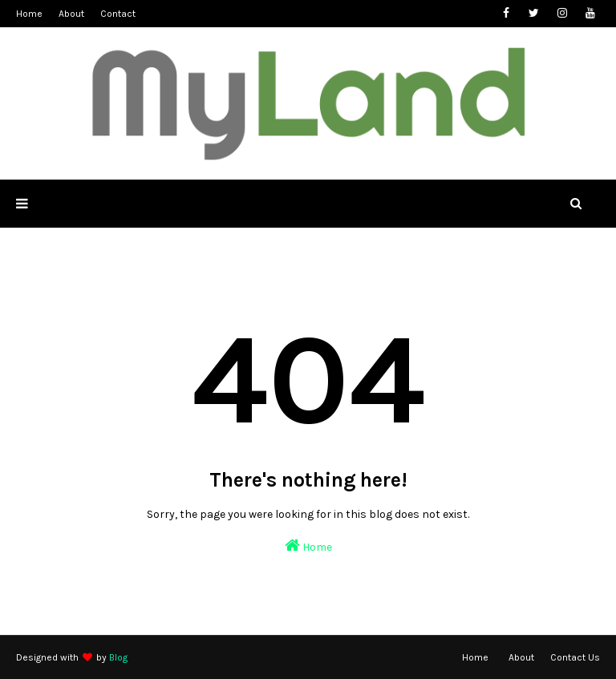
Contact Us (575, 657)
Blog (118, 657)
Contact (118, 14)
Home (29, 14)
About (71, 14)
